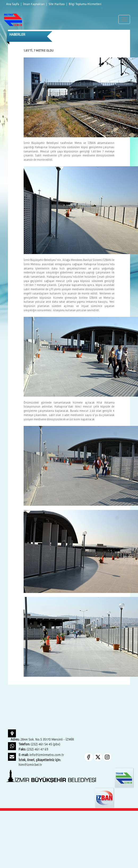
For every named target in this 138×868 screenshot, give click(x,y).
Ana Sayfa (13, 4)
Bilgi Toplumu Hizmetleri (85, 4)
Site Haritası (57, 4)
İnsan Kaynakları (34, 4)
